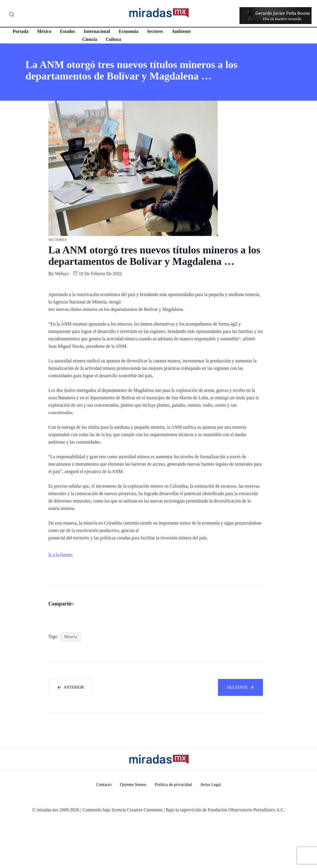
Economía (128, 31)
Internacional (96, 31)
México (44, 31)
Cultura (113, 39)
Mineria (70, 684)
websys (62, 274)
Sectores (155, 31)
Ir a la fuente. (61, 554)
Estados (67, 31)
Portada (20, 31)
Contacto (103, 832)
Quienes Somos (133, 832)
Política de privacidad (174, 832)
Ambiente (181, 31)
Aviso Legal (211, 832)
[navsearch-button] (11, 15)
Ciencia (89, 39)
